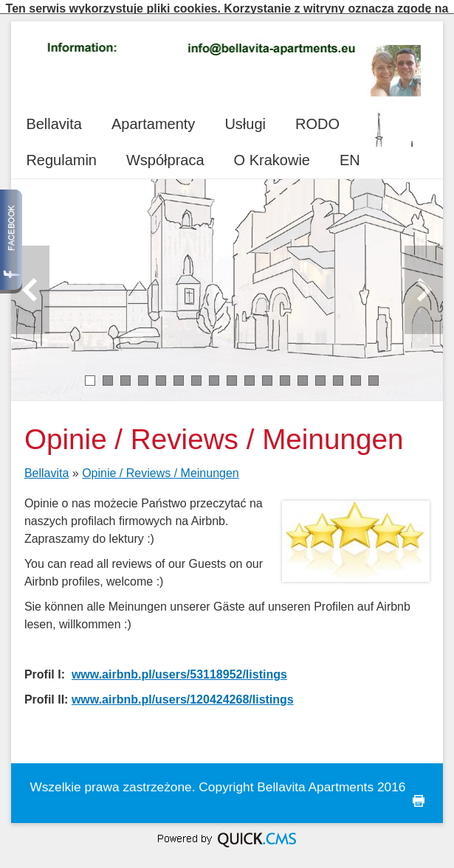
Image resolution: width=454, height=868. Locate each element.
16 (356, 374)
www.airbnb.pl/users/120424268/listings (183, 693)
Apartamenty (153, 117)
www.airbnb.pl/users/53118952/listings (179, 668)
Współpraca (165, 153)
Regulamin (61, 153)
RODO (317, 117)
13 (303, 374)
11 (268, 374)
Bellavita (54, 117)
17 (374, 374)
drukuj (419, 794)
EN (350, 153)
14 (321, 374)
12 (285, 374)
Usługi (245, 117)
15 (338, 374)
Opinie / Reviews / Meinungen (161, 466)
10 (250, 374)
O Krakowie (272, 153)
